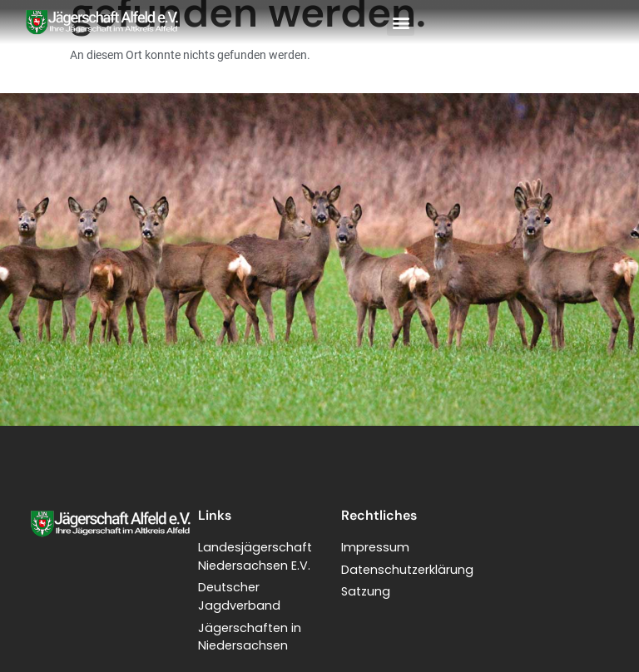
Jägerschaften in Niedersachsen (250, 637)
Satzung (366, 591)
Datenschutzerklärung (407, 570)
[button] (401, 22)
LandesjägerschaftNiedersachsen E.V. (255, 556)
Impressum (375, 547)
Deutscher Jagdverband (239, 596)
